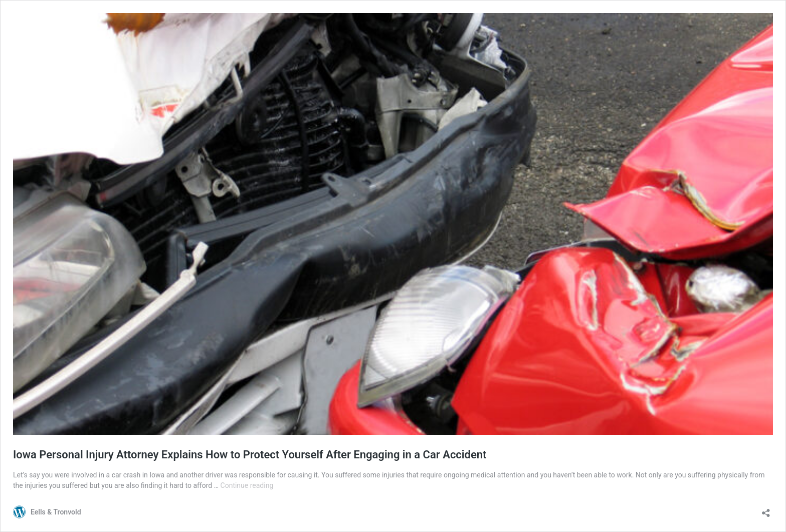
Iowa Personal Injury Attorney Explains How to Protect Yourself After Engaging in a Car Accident (250, 455)
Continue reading (247, 485)
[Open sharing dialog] (766, 510)
